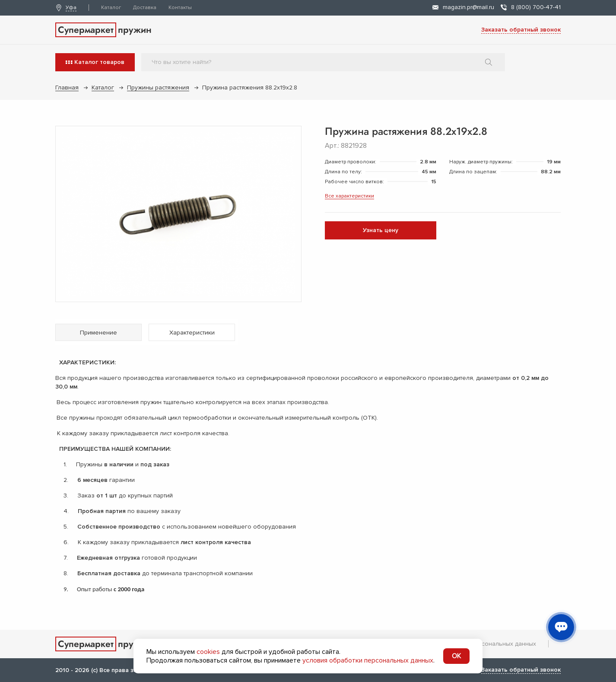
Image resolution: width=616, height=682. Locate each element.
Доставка (145, 8)
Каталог (111, 8)
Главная (67, 88)
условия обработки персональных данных (368, 660)
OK (456, 656)
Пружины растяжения (158, 88)
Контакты (180, 8)
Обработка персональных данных (487, 644)
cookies (208, 652)
